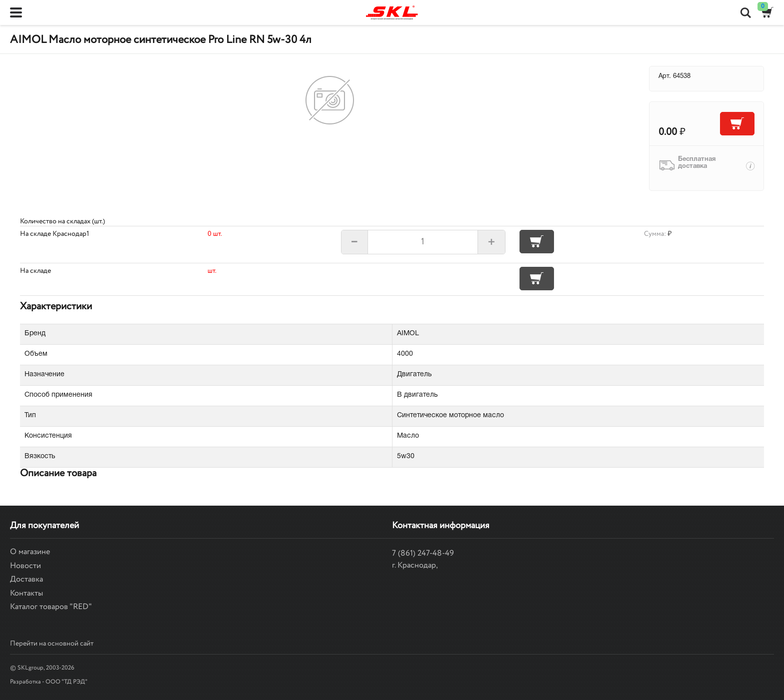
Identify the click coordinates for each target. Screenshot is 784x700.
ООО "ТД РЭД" (66, 682)
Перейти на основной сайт (52, 644)
